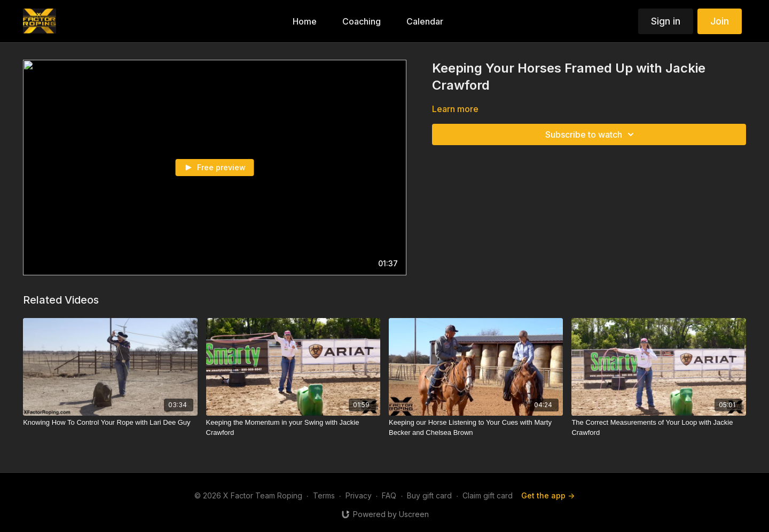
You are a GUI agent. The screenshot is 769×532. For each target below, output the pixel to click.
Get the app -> (548, 495)
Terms (324, 495)
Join (720, 21)
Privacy (359, 495)
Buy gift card (429, 495)
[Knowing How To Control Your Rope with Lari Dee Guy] (110, 423)
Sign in (666, 21)
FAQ (389, 495)
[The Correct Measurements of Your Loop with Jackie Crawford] (658, 428)
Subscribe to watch (591, 134)
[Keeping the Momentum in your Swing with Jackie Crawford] (293, 428)
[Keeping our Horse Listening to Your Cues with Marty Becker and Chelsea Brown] (476, 428)
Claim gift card (488, 495)
